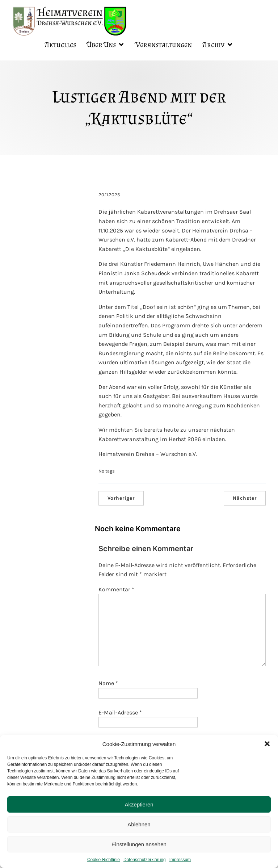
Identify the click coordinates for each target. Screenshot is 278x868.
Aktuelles (60, 45)
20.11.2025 (109, 196)
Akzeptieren (139, 804)
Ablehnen (139, 824)
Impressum (180, 860)
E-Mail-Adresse (120, 714)
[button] (267, 744)
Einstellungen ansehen (139, 844)
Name (108, 684)
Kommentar (116, 590)
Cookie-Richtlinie (104, 860)
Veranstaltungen (164, 45)
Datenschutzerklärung (145, 860)
